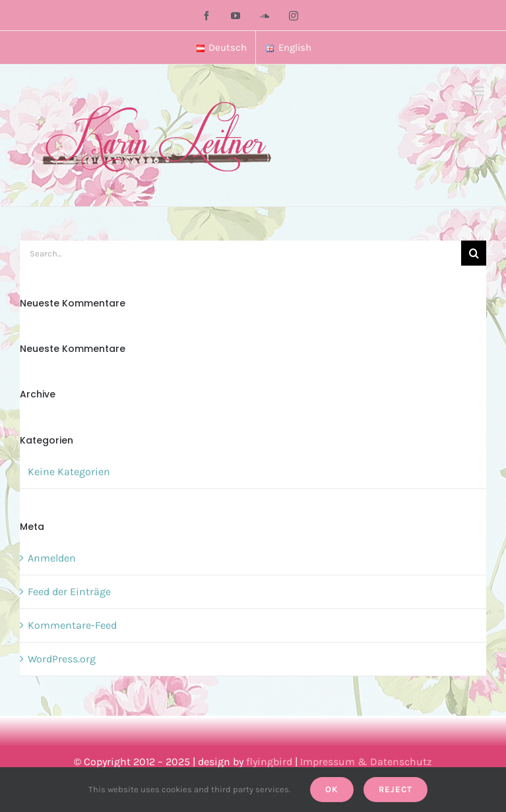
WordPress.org (62, 659)
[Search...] (240, 253)
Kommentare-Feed (72, 625)
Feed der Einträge (69, 592)
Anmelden (52, 558)
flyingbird (269, 762)
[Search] (474, 253)
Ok (332, 789)
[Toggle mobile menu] (479, 91)
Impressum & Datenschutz (366, 762)
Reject (395, 789)
